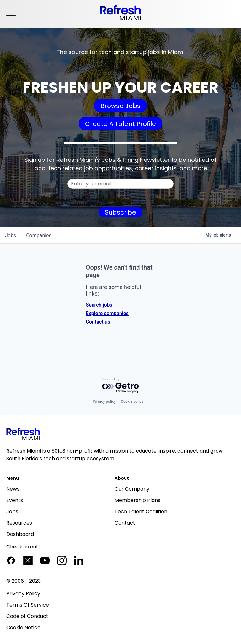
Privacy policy (104, 401)
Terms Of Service (28, 605)
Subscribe (120, 212)
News (13, 489)
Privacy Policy (23, 594)
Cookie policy (132, 401)
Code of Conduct (27, 616)
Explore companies (107, 313)
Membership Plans (137, 500)
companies (39, 235)
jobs (11, 235)
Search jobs (99, 305)
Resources (19, 523)
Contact (125, 523)
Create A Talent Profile (120, 124)
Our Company (132, 489)
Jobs (12, 512)
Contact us (98, 322)
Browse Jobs (120, 106)
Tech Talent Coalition (141, 512)
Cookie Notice (23, 628)
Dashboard (20, 534)
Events (15, 500)
